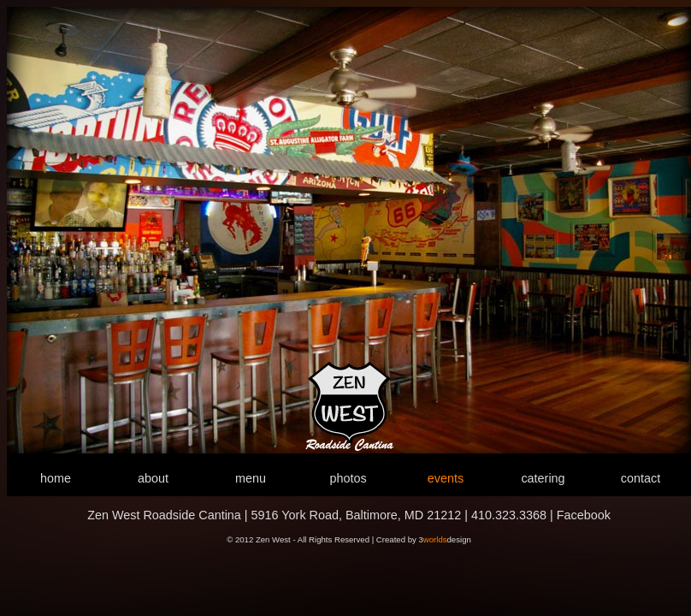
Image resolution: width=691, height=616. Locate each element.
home (56, 478)
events (446, 478)
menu (251, 478)
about (153, 478)
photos (348, 478)
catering (543, 478)
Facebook (584, 515)
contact (641, 478)
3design (444, 539)
